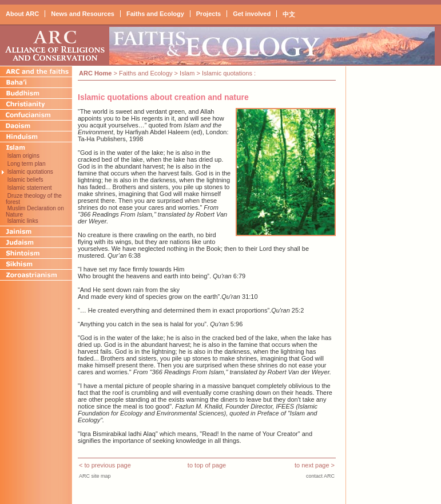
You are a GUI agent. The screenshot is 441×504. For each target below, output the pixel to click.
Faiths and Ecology (155, 14)
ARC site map (95, 476)
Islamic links (22, 221)
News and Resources (83, 14)
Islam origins (23, 156)
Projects (208, 14)
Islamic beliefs (25, 180)
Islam (187, 73)
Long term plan (26, 164)
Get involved (252, 14)
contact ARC (320, 476)
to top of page (207, 465)
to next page (312, 465)
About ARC (22, 14)
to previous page (107, 465)
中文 (289, 14)
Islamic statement (29, 188)
